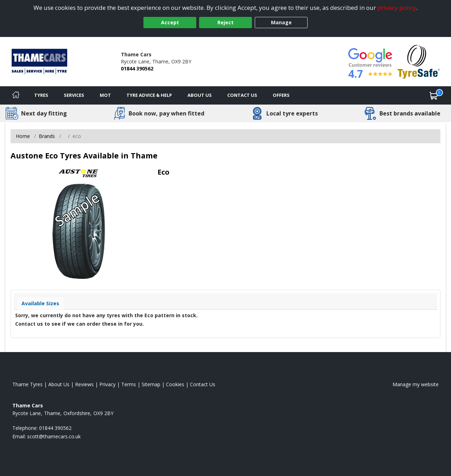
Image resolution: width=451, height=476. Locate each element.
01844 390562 (137, 68)
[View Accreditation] (419, 61)
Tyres (41, 95)
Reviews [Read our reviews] (84, 384)
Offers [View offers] (281, 95)
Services (74, 95)
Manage (281, 22)
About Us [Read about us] (59, 384)
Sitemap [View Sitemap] (151, 384)
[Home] (16, 95)
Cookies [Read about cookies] (175, 384)
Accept (170, 22)
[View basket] (434, 95)
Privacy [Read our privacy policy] (107, 384)
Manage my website (416, 384)
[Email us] (54, 436)
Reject (225, 22)
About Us (200, 95)
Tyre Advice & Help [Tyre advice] (149, 95)
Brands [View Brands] (47, 136)
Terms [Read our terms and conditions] (129, 384)
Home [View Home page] (23, 136)
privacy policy (397, 8)
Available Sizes (40, 303)
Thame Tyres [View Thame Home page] (27, 384)
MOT (105, 95)
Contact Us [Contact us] (242, 95)
